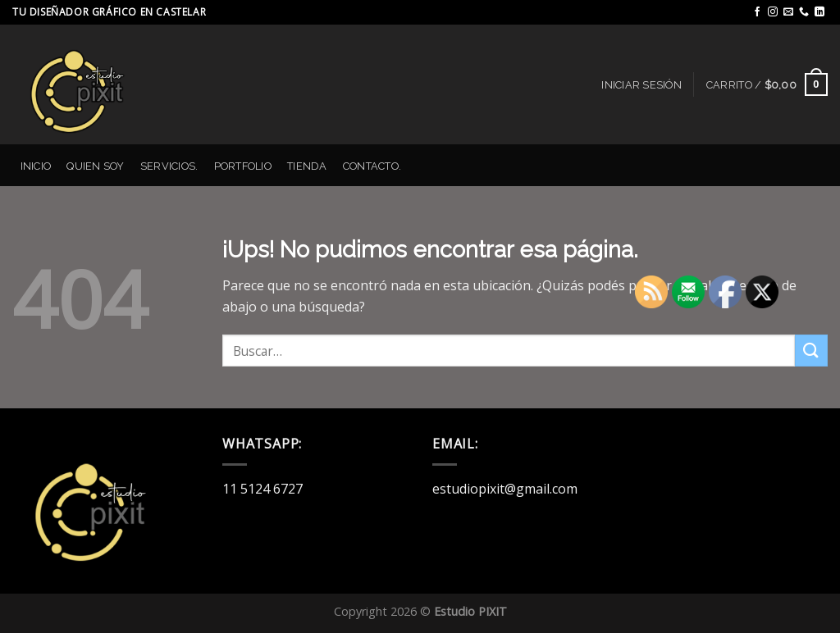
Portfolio (243, 166)
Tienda (307, 166)
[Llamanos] (804, 12)
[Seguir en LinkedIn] (819, 12)
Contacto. (372, 166)
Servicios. (169, 166)
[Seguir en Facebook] (757, 12)
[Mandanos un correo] (788, 12)
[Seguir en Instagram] (773, 12)
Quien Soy (95, 166)
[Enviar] (811, 351)
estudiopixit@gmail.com (505, 489)
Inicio (36, 166)
